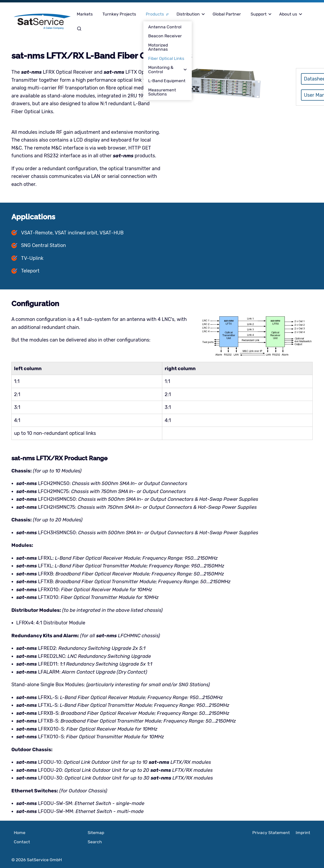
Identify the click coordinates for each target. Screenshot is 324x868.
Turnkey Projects (119, 14)
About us (288, 14)
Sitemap (96, 833)
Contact (22, 842)
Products (155, 14)
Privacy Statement (271, 833)
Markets (85, 14)
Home (20, 833)
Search (80, 29)
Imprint (303, 833)
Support (259, 14)
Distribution (188, 14)
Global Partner (227, 14)
